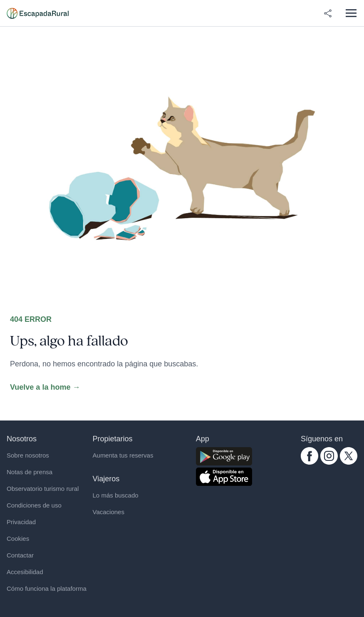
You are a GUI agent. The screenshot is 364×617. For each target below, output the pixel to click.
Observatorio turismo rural (43, 489)
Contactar (20, 555)
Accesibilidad (25, 572)
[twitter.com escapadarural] (349, 456)
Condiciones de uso (34, 505)
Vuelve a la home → (45, 387)
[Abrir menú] (351, 13)
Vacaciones (109, 512)
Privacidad (21, 522)
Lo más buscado (116, 495)
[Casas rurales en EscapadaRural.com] (38, 13)
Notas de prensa (30, 472)
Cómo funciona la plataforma (47, 588)
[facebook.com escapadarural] (310, 456)
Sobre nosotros (28, 455)
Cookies (18, 539)
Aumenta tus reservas (123, 455)
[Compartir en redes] (328, 13)
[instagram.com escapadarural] (329, 456)
